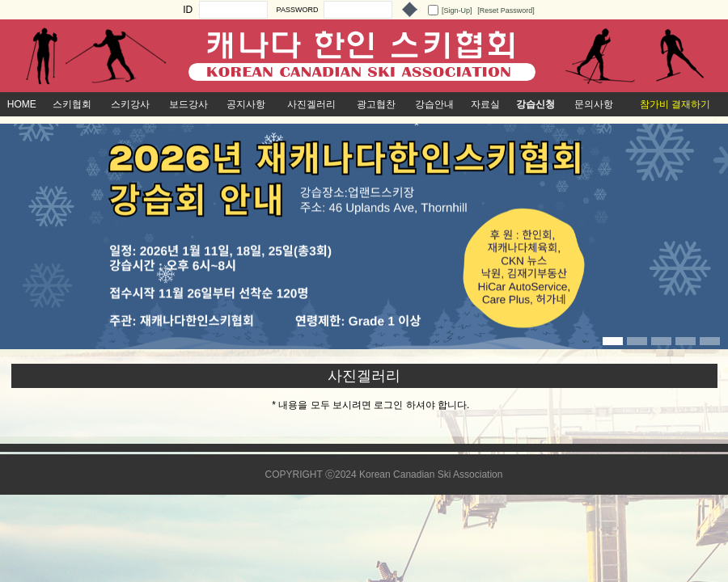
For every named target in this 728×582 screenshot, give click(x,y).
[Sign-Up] (457, 11)
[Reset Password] (506, 11)
